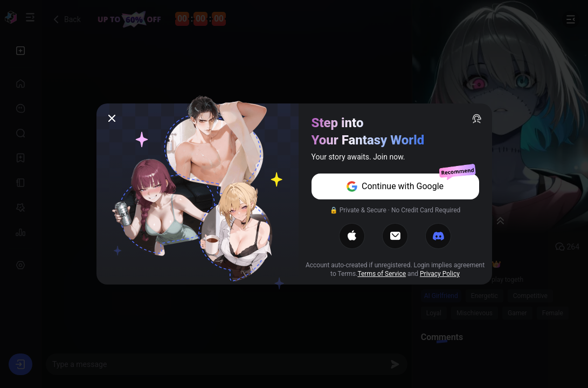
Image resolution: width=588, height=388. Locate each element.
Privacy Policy (440, 274)
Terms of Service (382, 274)
